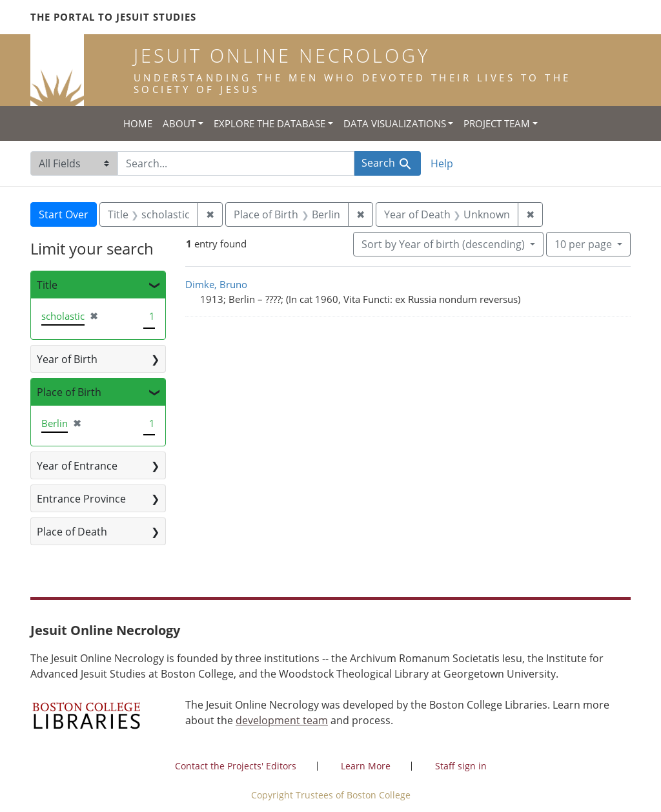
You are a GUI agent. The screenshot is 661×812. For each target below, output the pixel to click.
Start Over (64, 214)
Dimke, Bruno (216, 284)
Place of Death (72, 532)
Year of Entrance (77, 466)
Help (442, 163)
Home (138, 123)
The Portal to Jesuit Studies (113, 17)
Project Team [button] (497, 123)
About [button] (179, 123)
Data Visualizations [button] (395, 123)
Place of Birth (69, 392)
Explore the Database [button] (269, 123)
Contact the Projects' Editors (236, 766)
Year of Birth (67, 359)
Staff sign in (461, 766)
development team (282, 720)
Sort (444, 244)
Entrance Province (81, 499)
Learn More (366, 766)
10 (585, 244)
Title (47, 285)
